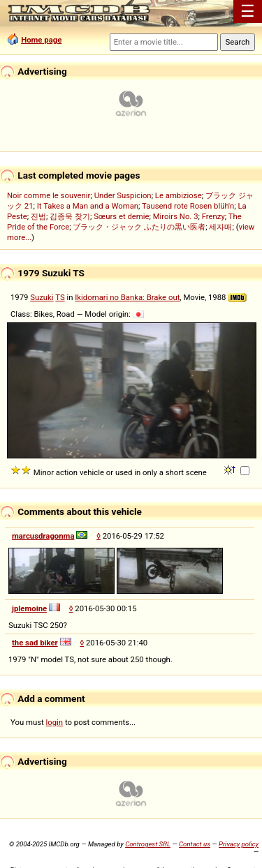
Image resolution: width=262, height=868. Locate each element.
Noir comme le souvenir (49, 195)
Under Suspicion (123, 195)
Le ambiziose (179, 195)
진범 (38, 216)
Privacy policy (239, 844)
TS (60, 297)
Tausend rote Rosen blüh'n (188, 206)
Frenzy (213, 216)
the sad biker (35, 643)
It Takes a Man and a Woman (88, 206)
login (55, 722)
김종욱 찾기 (70, 216)
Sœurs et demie (121, 216)
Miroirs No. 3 (176, 216)
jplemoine (29, 608)
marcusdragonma (43, 536)
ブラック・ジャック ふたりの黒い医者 (139, 227)
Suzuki (42, 297)
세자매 (220, 227)
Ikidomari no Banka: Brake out (127, 297)
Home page (41, 40)
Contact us (195, 844)
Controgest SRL (148, 844)
